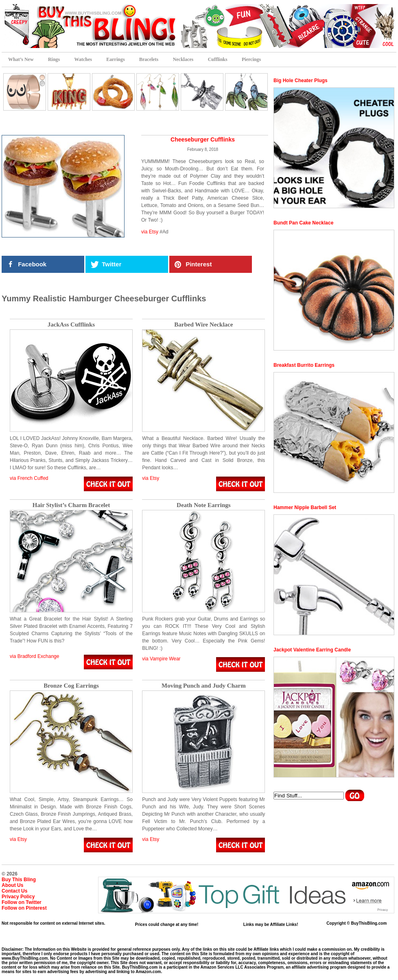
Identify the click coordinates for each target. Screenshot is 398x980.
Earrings (115, 59)
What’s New (21, 59)
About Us (12, 885)
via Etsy (150, 232)
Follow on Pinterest (24, 908)
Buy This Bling (19, 880)
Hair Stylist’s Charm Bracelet (71, 505)
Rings (54, 59)
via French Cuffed (29, 478)
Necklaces (183, 59)
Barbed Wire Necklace (203, 325)
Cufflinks (218, 59)
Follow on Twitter (22, 902)
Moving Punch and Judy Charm (204, 686)
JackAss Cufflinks (71, 325)
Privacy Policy (18, 897)
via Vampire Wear (161, 659)
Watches (83, 59)
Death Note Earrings (203, 505)
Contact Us (14, 891)
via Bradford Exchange (34, 656)
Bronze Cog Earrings (71, 686)
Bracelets (149, 59)
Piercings (251, 59)
